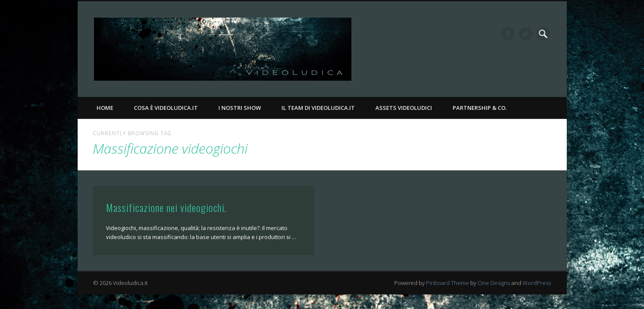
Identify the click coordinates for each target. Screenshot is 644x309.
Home (105, 108)
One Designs (494, 283)
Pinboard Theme (447, 283)
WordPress (537, 283)
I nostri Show (240, 108)
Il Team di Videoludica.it (318, 108)
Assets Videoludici (404, 108)
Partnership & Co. (480, 108)
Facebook (508, 34)
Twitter (526, 34)
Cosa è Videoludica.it (166, 108)
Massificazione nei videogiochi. (166, 207)
